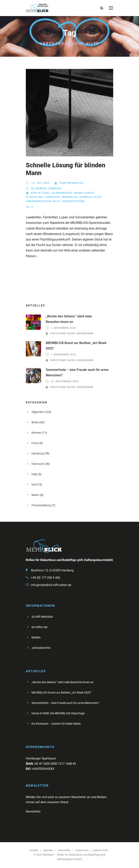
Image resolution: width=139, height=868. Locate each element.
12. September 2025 (65, 381)
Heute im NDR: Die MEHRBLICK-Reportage (58, 713)
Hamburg (55, 188)
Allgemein (39, 188)
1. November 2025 (63, 328)
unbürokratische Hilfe (43, 201)
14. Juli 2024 (40, 183)
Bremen (36, 433)
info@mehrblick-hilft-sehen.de (51, 585)
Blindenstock (62, 193)
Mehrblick (70, 197)
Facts (35, 443)
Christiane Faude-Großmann (71, 333)
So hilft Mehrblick (42, 617)
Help (34, 474)
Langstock (52, 197)
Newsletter (64, 850)
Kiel (34, 485)
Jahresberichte (41, 648)
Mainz (35, 495)
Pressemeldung (41, 505)
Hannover (38, 464)
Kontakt (34, 850)
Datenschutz (100, 850)
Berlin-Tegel (41, 193)
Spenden (48, 850)
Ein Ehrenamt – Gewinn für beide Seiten (56, 724)
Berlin (35, 422)
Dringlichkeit (84, 193)
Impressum (82, 850)
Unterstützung (73, 201)
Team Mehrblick (71, 183)
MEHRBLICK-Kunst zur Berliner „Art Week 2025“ (61, 693)
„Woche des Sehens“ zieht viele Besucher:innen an (62, 682)
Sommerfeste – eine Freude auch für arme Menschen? (65, 703)
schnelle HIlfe (90, 197)
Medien (36, 637)
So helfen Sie (39, 627)
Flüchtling (34, 197)
